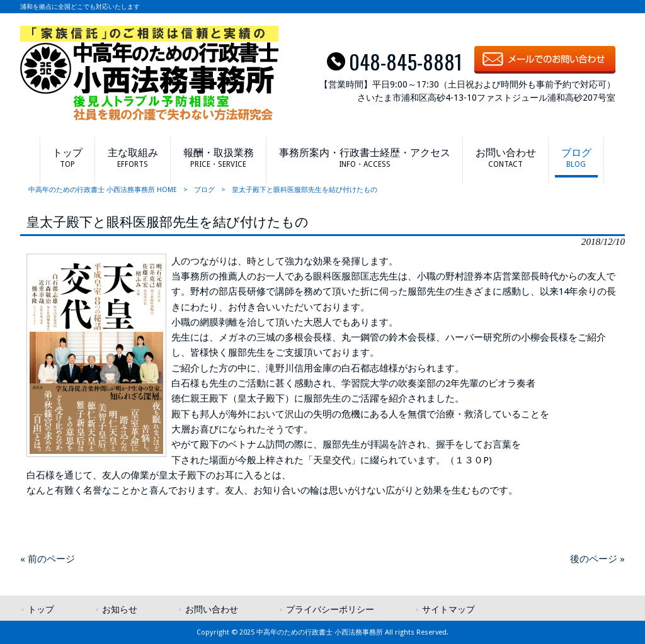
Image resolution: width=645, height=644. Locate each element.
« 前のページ (48, 559)
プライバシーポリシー (330, 609)
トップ (41, 609)
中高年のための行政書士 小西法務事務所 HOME (103, 190)
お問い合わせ (212, 609)
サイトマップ (448, 609)
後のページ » (597, 559)
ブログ (204, 190)
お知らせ (120, 609)
